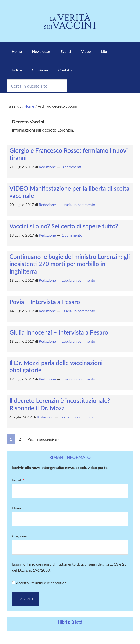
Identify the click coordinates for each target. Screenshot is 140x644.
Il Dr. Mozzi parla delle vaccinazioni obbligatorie (56, 366)
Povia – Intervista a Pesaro (45, 302)
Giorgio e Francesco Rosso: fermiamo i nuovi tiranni (69, 154)
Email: (18, 480)
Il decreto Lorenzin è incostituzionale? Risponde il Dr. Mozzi (60, 404)
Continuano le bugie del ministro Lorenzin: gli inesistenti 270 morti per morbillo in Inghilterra (70, 264)
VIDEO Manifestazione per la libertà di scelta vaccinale (69, 192)
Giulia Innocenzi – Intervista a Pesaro (59, 332)
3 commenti (71, 167)
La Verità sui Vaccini (70, 21)
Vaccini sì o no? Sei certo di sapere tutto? (64, 226)
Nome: (18, 508)
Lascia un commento (79, 205)
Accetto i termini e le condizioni (40, 583)
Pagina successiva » (43, 439)
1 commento (72, 235)
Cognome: (21, 536)
